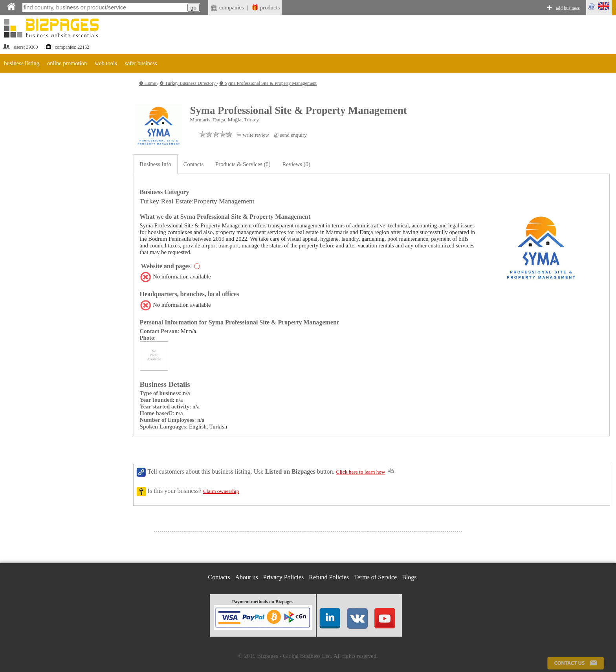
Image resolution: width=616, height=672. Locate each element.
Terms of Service (375, 577)
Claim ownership (221, 491)
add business (568, 8)
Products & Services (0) (243, 164)
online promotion (67, 63)
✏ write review (253, 135)
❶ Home (148, 83)
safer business (141, 63)
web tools (106, 63)
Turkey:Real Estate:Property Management (197, 201)
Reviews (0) (296, 164)
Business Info (156, 164)
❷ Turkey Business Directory (188, 83)
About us (247, 577)
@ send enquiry (290, 135)
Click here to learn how (361, 472)
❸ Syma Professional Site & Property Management (268, 83)
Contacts (193, 164)
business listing (22, 63)
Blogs (409, 577)
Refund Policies (329, 577)
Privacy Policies (284, 577)
